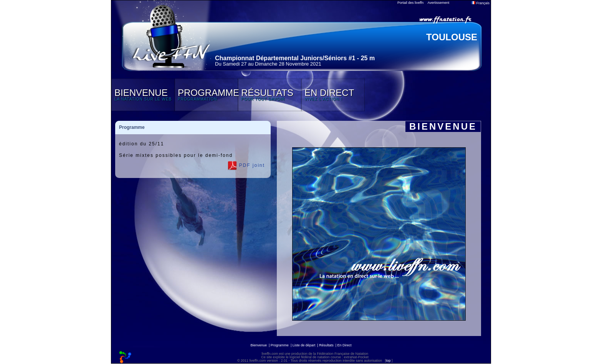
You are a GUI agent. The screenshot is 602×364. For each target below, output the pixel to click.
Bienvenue (259, 345)
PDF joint (246, 166)
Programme (280, 345)
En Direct (345, 345)
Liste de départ (304, 345)
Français (480, 3)
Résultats (326, 345)
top (388, 361)
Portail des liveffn (410, 3)
